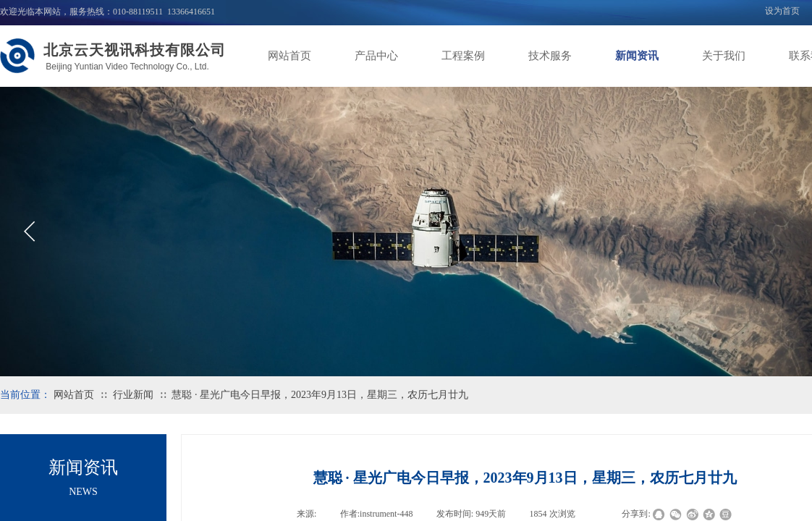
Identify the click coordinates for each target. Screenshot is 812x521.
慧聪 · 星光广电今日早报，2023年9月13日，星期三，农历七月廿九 (320, 395)
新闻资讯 (637, 56)
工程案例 (463, 56)
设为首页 (782, 11)
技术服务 (550, 56)
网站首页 (289, 56)
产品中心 (376, 56)
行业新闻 (133, 395)
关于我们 (724, 56)
